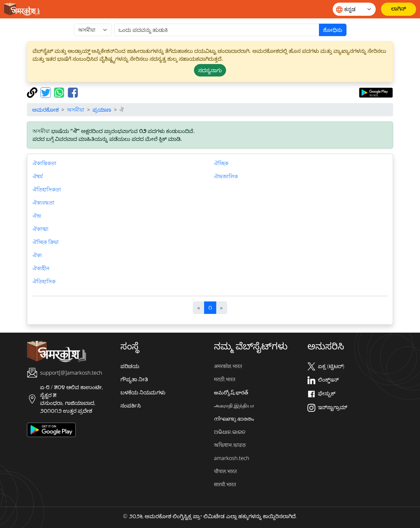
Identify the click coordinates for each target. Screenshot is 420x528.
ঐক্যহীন (41, 268)
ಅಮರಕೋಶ (45, 110)
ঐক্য (37, 255)
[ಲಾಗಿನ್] (399, 9)
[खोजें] (217, 30)
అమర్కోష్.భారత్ (231, 392)
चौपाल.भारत (225, 471)
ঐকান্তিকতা (44, 163)
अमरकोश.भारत (228, 366)
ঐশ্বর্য (38, 176)
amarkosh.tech (231, 458)
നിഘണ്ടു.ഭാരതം (234, 419)
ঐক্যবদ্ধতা (43, 203)
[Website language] (354, 9)
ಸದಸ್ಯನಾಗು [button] (210, 70)
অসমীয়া (76, 110)
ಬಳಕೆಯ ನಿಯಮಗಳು (143, 392)
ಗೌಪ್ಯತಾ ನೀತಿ (134, 379)
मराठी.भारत (225, 379)
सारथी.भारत (225, 484)
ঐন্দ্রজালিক (226, 176)
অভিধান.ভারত (230, 445)
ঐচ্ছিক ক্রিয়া (46, 242)
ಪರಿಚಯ (130, 366)
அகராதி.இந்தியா (234, 406)
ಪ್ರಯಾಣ (102, 110)
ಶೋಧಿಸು (333, 30)
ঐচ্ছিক (221, 163)
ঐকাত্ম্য (41, 229)
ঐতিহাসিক (44, 281)
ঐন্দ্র (37, 216)
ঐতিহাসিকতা (47, 189)
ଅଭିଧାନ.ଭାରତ (230, 432)
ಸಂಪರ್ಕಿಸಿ (131, 406)
